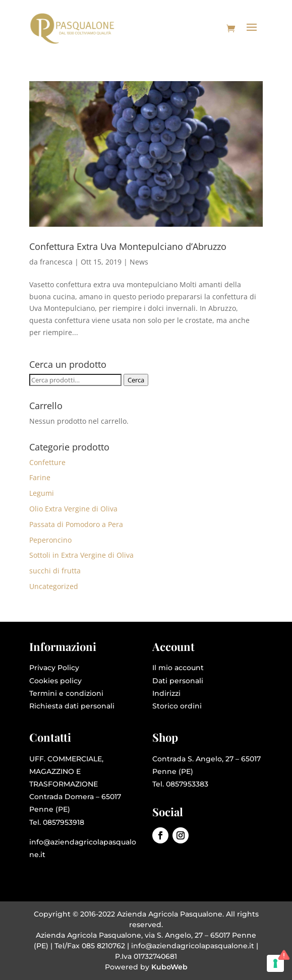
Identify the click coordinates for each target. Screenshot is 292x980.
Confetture (47, 462)
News (139, 262)
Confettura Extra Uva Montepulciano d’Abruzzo (128, 246)
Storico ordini (177, 706)
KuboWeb (169, 967)
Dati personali (178, 681)
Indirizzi (166, 693)
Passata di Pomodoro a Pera (76, 524)
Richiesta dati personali (72, 706)
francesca (56, 262)
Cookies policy (55, 681)
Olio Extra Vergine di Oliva (73, 509)
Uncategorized (54, 586)
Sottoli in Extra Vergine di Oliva (81, 555)
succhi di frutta (55, 571)
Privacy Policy (54, 668)
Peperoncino (50, 540)
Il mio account (178, 668)
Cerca (136, 380)
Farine (40, 477)
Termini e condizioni (66, 693)
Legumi (42, 493)
